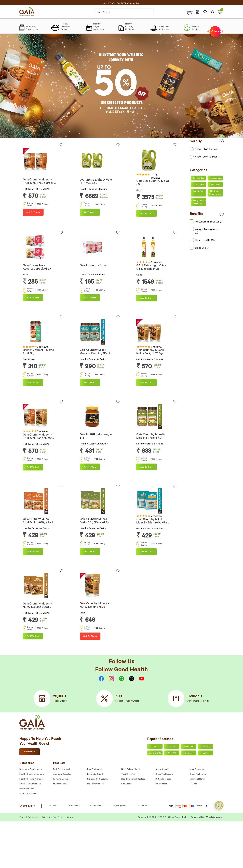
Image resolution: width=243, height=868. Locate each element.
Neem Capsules (163, 769)
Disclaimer (142, 806)
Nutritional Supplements (215, 193)
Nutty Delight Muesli (131, 769)
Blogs (70, 818)
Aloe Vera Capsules (62, 774)
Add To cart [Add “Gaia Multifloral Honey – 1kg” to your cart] (90, 467)
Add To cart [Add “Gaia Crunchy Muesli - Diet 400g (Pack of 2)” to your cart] (90, 552)
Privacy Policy (96, 806)
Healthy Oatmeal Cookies (133, 779)
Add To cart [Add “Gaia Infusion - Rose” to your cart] (90, 298)
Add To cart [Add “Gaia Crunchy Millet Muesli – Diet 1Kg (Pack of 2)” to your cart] (90, 383)
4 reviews (156, 516)
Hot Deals (215, 185)
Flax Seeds (126, 784)
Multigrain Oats (60, 784)
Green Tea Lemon (198, 774)
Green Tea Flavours (164, 774)
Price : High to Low (204, 149)
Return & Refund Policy (53, 818)
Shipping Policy (120, 806)
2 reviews (43, 347)
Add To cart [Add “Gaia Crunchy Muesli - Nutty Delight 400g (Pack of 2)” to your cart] (33, 636)
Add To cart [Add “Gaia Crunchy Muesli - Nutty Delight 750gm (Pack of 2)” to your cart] (146, 383)
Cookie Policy (73, 806)
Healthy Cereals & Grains (198, 202)
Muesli (206, 747)
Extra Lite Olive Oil (96, 774)
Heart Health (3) (202, 240)
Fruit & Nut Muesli (61, 769)
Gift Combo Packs (28, 794)
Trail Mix (193, 784)
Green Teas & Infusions (30, 784)
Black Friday (198, 178)
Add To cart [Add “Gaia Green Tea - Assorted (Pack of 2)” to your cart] (33, 298)
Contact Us (30, 752)
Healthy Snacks (27, 789)
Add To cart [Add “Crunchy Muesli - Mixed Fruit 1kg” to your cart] (33, 383)
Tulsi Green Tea (128, 774)
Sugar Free (198, 191)
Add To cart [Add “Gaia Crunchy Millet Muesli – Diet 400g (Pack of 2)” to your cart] (146, 552)
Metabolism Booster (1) (206, 222)
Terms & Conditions (29, 818)
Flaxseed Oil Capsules (97, 779)
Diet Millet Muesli (163, 779)
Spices (172, 747)
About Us (53, 806)
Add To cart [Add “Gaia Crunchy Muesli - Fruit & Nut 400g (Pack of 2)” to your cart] (33, 552)
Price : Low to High (204, 157)
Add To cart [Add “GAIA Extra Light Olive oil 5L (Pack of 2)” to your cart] (90, 213)
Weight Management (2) (205, 231)
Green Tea (189, 747)
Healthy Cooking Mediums (32, 774)
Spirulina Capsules (62, 779)
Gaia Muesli (198, 185)
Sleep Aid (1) (200, 248)
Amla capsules (197, 769)
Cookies (189, 753)
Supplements (155, 753)
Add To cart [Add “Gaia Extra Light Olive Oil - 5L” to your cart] (146, 214)
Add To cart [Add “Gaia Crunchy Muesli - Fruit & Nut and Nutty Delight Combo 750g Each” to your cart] (33, 467)
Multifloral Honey (197, 779)
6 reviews (156, 263)
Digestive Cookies (95, 784)
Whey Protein (161, 784)
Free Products (215, 178)
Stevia (206, 753)
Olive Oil (172, 753)
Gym (155, 747)
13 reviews (156, 177)
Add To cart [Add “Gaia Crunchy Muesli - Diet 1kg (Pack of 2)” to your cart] (146, 467)
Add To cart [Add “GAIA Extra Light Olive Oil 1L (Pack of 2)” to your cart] (146, 298)
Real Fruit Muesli (95, 769)
